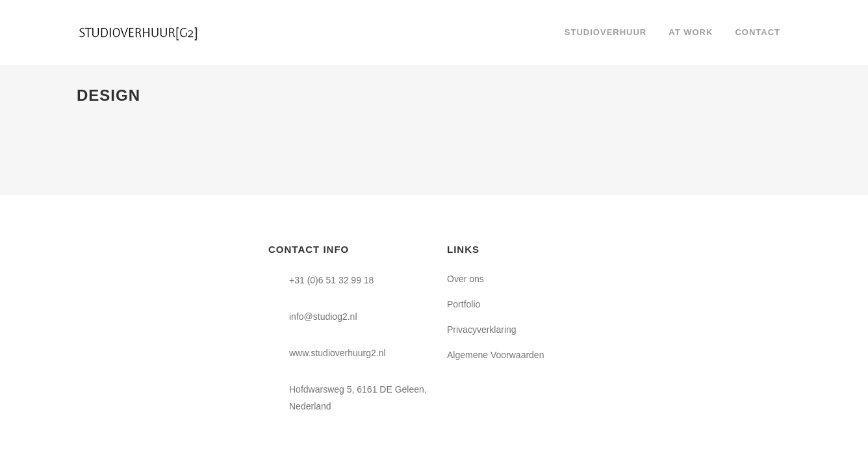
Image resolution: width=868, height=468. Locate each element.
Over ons (466, 279)
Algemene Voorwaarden (495, 355)
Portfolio (464, 304)
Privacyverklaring (482, 330)
